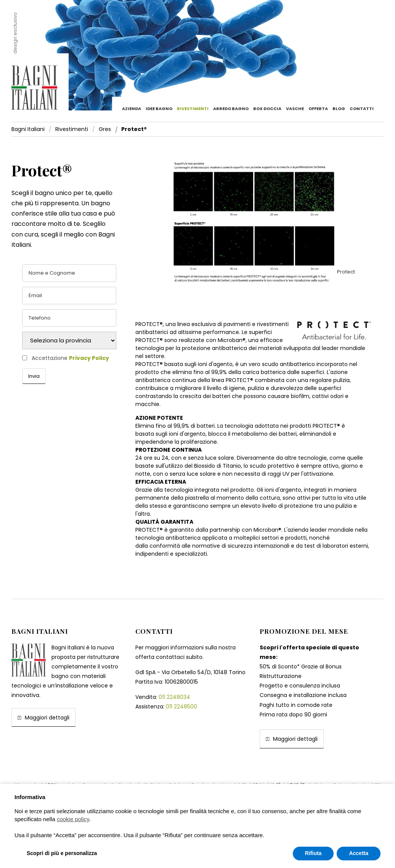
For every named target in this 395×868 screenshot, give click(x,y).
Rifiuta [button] (313, 853)
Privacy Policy (89, 358)
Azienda (132, 109)
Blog (339, 109)
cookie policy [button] (73, 819)
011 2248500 (181, 707)
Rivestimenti (193, 109)
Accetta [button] (359, 853)
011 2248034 (174, 697)
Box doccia (267, 109)
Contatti (362, 109)
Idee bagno (159, 109)
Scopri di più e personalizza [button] (62, 853)
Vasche (295, 109)
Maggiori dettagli (43, 717)
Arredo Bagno (231, 109)
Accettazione (70, 358)
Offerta (318, 109)
